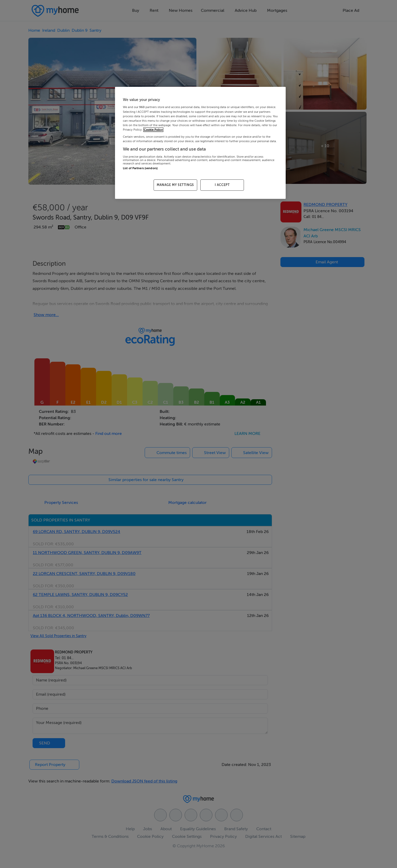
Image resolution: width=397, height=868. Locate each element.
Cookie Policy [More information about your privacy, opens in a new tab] (153, 130)
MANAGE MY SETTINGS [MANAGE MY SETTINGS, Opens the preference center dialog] (175, 185)
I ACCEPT (222, 185)
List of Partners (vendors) (140, 168)
